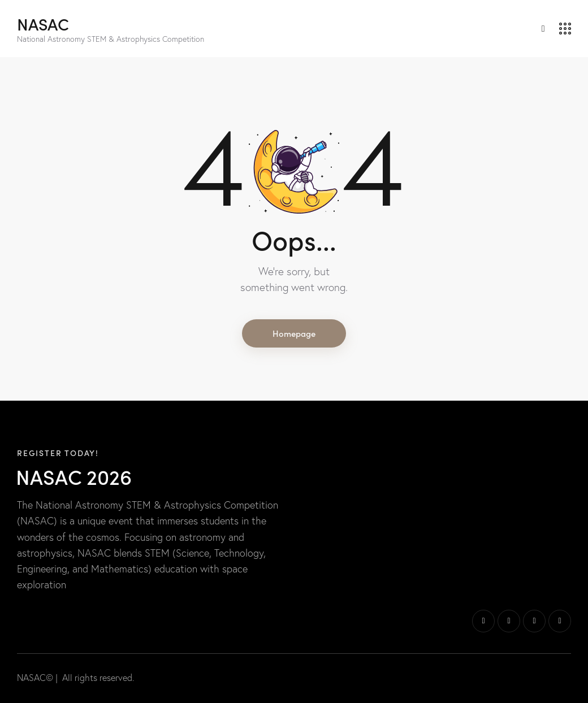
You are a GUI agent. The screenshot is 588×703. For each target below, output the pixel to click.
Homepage (294, 333)
